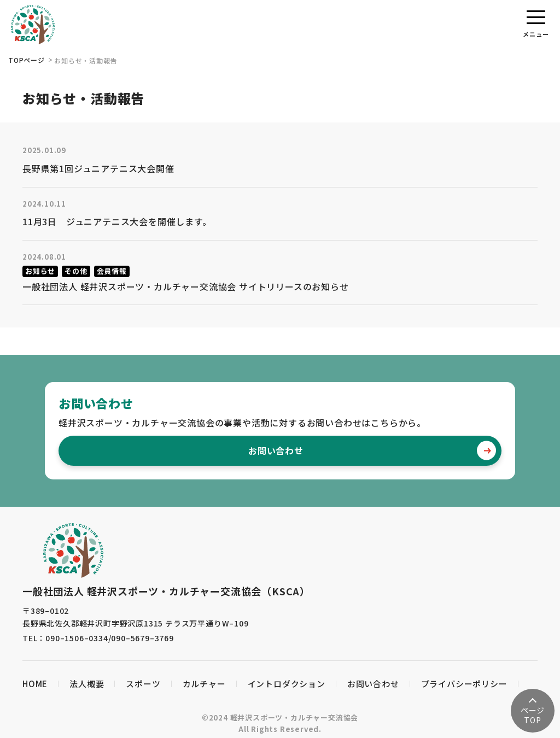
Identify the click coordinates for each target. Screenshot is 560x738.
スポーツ (143, 684)
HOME (35, 684)
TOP (533, 715)
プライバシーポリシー (464, 684)
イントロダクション (287, 684)
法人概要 (87, 684)
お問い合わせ (372, 451)
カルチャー (204, 684)
